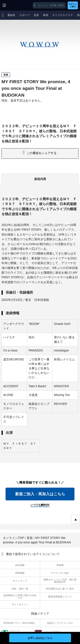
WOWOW (20, 5)
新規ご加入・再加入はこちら (40, 494)
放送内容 (40, 179)
